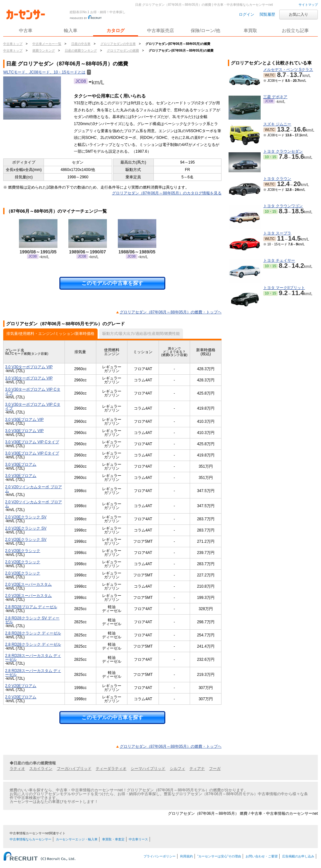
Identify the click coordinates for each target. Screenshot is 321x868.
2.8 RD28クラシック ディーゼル (33, 633)
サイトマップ (308, 5)
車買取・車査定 (113, 839)
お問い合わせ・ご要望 (262, 856)
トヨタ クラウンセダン (283, 151)
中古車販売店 (160, 30)
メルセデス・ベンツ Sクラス (288, 70)
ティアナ (197, 769)
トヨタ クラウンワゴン (283, 206)
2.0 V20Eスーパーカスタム (28, 584)
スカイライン (41, 769)
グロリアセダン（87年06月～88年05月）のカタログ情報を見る (167, 193)
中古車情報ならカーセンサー (30, 839)
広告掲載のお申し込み (298, 856)
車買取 (250, 30)
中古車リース (138, 839)
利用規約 (187, 856)
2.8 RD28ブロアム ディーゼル (31, 607)
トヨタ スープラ (277, 233)
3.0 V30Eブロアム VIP (24, 420)
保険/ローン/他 (205, 30)
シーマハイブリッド (148, 769)
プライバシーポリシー (160, 856)
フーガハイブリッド (74, 769)
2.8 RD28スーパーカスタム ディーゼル (33, 658)
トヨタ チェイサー (279, 260)
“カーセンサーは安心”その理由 (219, 856)
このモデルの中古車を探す (112, 283)
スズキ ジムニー (277, 124)
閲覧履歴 (267, 14)
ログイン (247, 14)
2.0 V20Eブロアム (21, 686)
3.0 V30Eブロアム (21, 464)
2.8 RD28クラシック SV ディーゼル (32, 620)
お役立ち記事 (295, 30)
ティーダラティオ (111, 769)
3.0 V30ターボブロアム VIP (29, 367)
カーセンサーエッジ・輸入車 (77, 839)
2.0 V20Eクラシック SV (26, 517)
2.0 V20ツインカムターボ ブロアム (34, 489)
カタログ (116, 30)
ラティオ (17, 769)
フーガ (215, 769)
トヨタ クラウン (277, 179)
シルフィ (178, 769)
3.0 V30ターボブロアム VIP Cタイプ (33, 391)
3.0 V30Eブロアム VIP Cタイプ (32, 442)
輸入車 (71, 30)
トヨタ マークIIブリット (284, 288)
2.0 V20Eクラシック (23, 551)
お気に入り (299, 14)
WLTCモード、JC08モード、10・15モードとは (47, 72)
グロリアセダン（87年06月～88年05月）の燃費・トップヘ (171, 312)
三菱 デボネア (275, 97)
